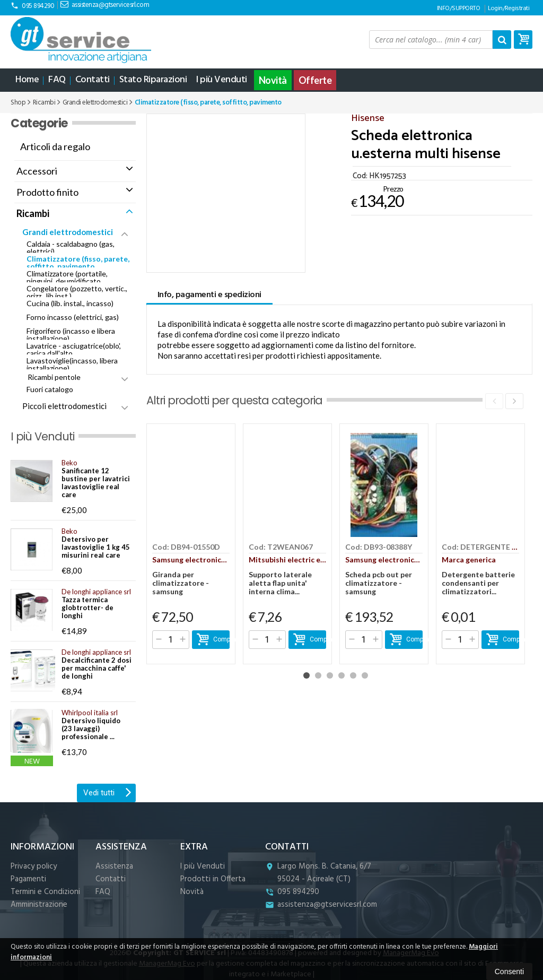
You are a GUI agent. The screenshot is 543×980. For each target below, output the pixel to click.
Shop (18, 103)
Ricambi (33, 213)
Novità (273, 80)
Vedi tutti (107, 792)
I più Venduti (222, 80)
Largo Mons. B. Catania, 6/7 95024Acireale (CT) (318, 873)
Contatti (93, 80)
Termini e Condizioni (45, 892)
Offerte (315, 80)
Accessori (37, 171)
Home (27, 80)
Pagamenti (28, 879)
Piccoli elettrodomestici (64, 406)
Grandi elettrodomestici (68, 232)
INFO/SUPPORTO (459, 8)
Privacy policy (34, 866)
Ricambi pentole (54, 377)
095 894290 (32, 6)
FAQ (57, 80)
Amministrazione (39, 905)
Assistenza (114, 866)
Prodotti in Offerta (213, 879)
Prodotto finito (47, 192)
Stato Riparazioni (153, 80)
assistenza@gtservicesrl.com (105, 5)
